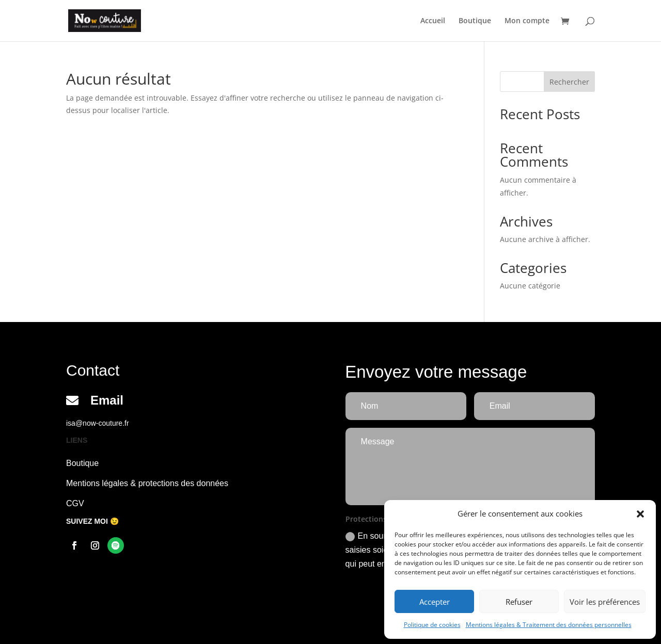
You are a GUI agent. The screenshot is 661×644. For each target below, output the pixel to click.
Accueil (433, 21)
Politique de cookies (432, 625)
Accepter (435, 602)
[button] (640, 514)
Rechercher (569, 82)
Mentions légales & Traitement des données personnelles (549, 625)
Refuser (519, 602)
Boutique (475, 21)
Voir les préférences (605, 602)
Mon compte (527, 21)
